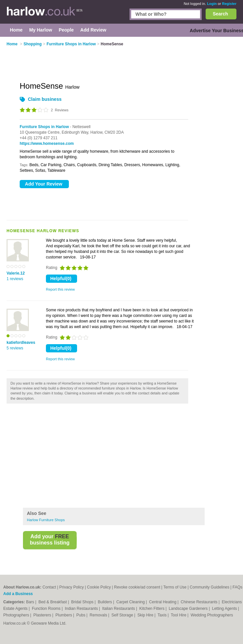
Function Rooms (47, 609)
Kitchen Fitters (152, 609)
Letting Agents (225, 609)
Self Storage (123, 615)
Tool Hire (179, 615)
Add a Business (18, 594)
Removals (99, 615)
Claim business (45, 99)
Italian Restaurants (119, 609)
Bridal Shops (83, 602)
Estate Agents (16, 609)
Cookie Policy (99, 587)
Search (221, 14)
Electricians (232, 602)
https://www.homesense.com (47, 144)
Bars (30, 602)
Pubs (81, 615)
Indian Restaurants (82, 609)
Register (229, 4)
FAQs (237, 587)
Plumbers (64, 615)
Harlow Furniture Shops (46, 520)
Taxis (163, 615)
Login (212, 4)
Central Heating (163, 602)
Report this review (60, 289)
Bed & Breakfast (53, 602)
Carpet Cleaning (131, 602)
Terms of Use (175, 587)
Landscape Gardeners (189, 609)
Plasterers (43, 615)
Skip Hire (146, 615)
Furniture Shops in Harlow (44, 127)
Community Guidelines (210, 587)
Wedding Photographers (212, 615)
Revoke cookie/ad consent (137, 587)
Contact (49, 587)
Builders (105, 602)
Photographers (17, 615)
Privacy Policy (72, 587)
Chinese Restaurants (200, 602)
